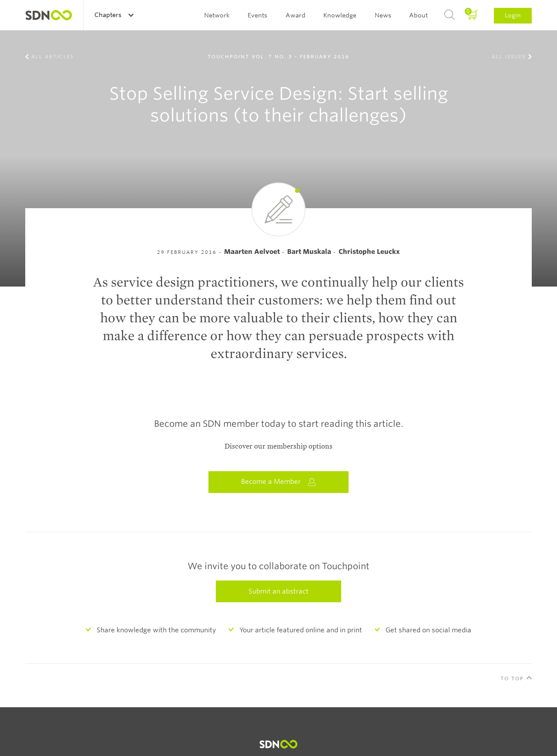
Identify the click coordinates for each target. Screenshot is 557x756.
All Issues (509, 57)
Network (217, 15)
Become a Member (278, 482)
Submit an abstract (278, 591)
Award (295, 15)
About (418, 15)
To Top (512, 678)
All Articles (53, 57)
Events (257, 15)
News (383, 15)
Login (513, 15)
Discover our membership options (278, 446)
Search (450, 15)
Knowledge (340, 15)
